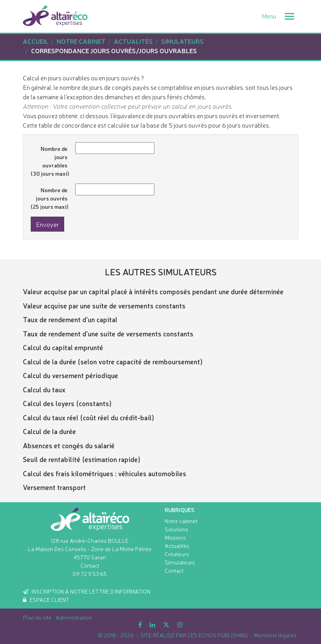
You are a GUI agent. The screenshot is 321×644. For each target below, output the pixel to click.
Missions (175, 537)
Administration (74, 617)
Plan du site (37, 617)
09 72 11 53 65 (90, 573)
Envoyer (47, 224)
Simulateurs (180, 562)
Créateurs (177, 554)
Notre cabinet (181, 521)
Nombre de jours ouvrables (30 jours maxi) (50, 161)
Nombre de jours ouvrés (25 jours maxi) (50, 198)
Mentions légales (275, 635)
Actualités (177, 546)
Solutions (176, 529)
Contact (90, 565)
